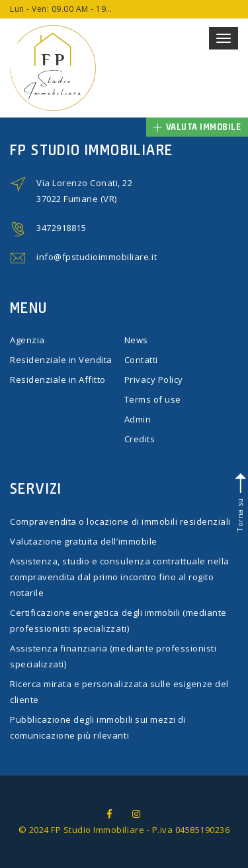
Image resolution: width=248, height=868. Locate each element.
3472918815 (61, 228)
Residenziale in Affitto (58, 380)
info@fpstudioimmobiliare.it (97, 257)
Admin (138, 419)
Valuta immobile (197, 127)
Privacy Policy (154, 380)
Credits (140, 439)
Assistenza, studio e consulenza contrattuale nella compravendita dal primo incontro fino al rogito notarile (120, 577)
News (136, 340)
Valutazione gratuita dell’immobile (84, 541)
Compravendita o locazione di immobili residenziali (120, 521)
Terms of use (153, 399)
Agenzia (27, 340)
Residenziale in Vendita (61, 360)
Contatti (141, 360)
